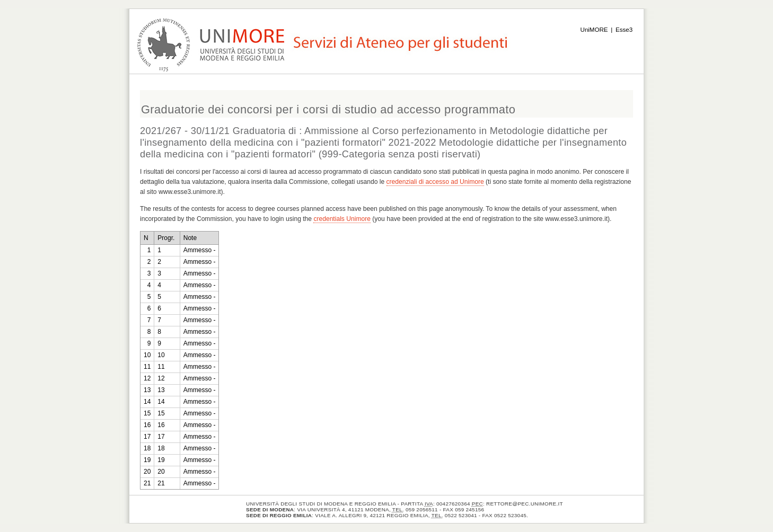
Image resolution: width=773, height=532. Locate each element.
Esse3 (624, 30)
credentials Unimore (342, 219)
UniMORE (594, 30)
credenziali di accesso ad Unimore (435, 182)
